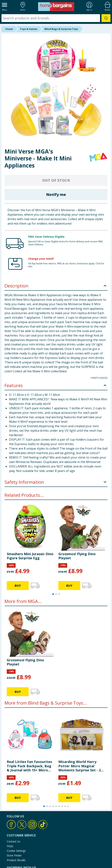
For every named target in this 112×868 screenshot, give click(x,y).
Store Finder (14, 855)
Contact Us (14, 841)
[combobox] (56, 18)
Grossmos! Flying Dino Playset (77, 556)
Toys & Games (29, 29)
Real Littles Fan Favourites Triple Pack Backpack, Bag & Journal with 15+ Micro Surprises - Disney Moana (29, 766)
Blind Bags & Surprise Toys (61, 29)
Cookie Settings (16, 851)
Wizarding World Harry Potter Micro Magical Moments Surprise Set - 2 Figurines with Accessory (80, 766)
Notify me (56, 194)
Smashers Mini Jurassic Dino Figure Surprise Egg (30, 556)
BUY (18, 586)
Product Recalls (16, 860)
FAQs (10, 846)
